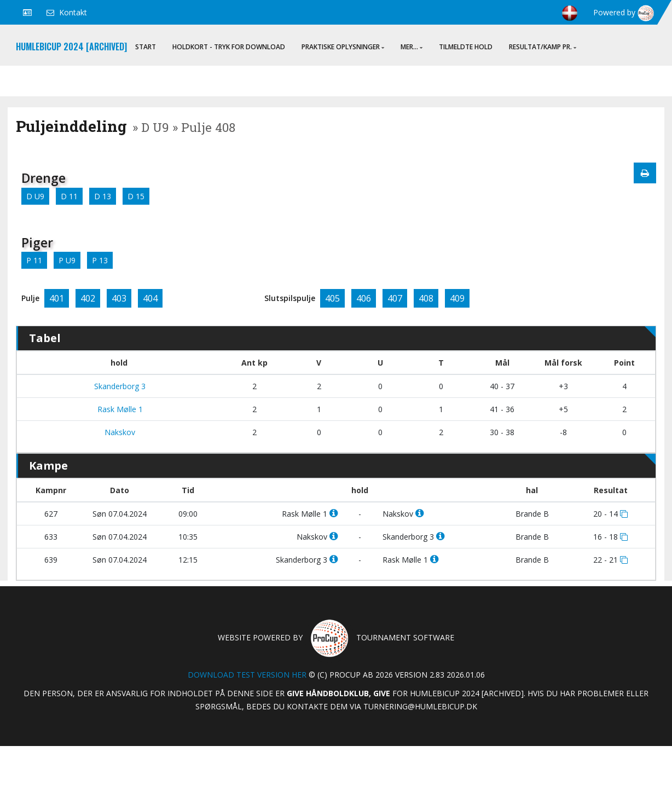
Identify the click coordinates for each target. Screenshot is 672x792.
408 (426, 298)
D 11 (69, 196)
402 (88, 298)
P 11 (34, 260)
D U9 (35, 196)
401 (57, 298)
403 (119, 298)
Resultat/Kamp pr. (543, 47)
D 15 (136, 196)
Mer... (412, 47)
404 (150, 298)
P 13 (100, 260)
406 (364, 298)
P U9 (67, 260)
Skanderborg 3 (119, 386)
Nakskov (119, 432)
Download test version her (247, 675)
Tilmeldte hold (466, 47)
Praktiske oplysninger (343, 47)
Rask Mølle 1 (119, 409)
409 (457, 298)
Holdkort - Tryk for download (229, 47)
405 (332, 298)
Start (146, 47)
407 (395, 298)
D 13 (103, 196)
